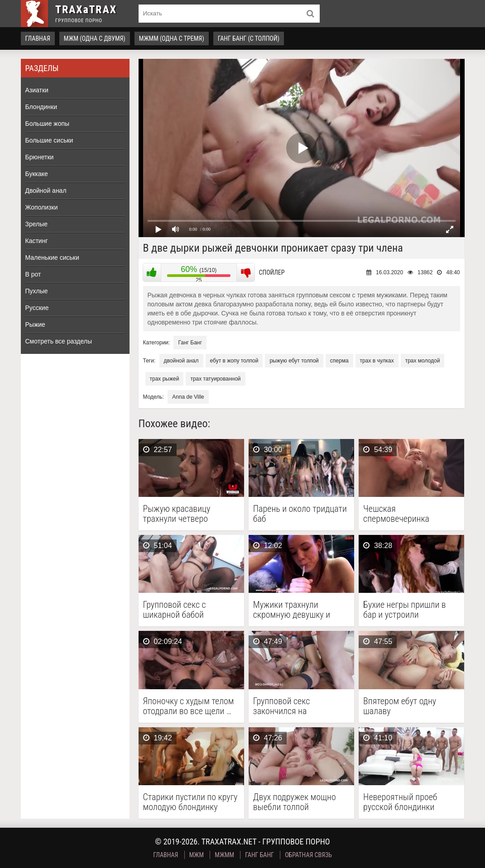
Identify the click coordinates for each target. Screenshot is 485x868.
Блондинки (41, 107)
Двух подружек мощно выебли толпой (295, 802)
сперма (339, 361)
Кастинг (37, 241)
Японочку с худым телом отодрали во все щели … (189, 706)
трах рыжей (165, 379)
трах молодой (423, 361)
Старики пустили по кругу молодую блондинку (190, 802)
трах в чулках (377, 361)
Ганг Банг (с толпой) (249, 38)
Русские (37, 308)
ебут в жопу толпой (234, 361)
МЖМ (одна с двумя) (95, 38)
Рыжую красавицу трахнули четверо (177, 514)
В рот (33, 274)
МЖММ (224, 855)
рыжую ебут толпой (294, 361)
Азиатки (37, 90)
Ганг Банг (190, 343)
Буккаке (37, 174)
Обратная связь (308, 855)
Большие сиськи (49, 140)
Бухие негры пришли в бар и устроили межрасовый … (405, 610)
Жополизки (42, 207)
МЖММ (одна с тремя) (172, 38)
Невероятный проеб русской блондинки (400, 802)
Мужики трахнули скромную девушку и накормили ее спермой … (299, 610)
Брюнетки (40, 157)
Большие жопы (48, 124)
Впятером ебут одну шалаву (400, 706)
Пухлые (37, 291)
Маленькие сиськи (52, 258)
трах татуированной (215, 379)
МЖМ (197, 855)
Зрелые (37, 224)
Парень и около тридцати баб (300, 514)
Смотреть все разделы (59, 341)
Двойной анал (46, 191)
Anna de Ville (188, 397)
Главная (38, 38)
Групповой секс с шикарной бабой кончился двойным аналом (178, 610)
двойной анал (181, 361)
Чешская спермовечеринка (396, 514)
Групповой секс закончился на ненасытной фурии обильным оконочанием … (301, 706)
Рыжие (35, 324)
